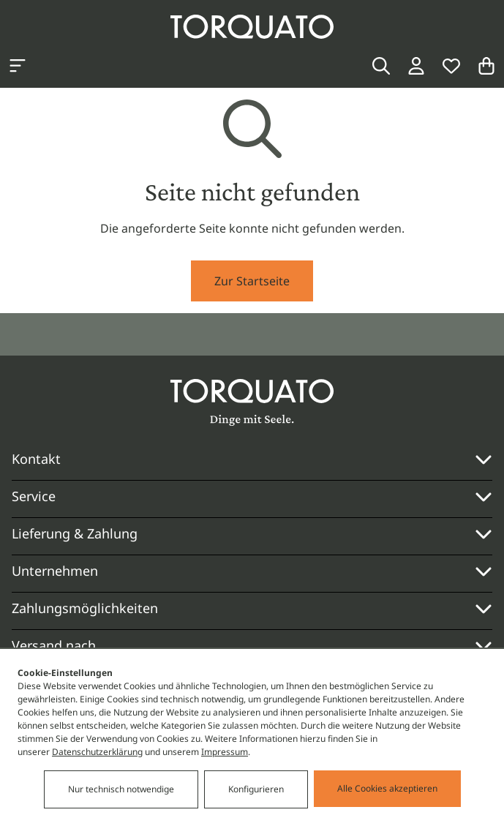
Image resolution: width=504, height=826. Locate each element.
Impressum (225, 752)
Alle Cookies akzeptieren (387, 789)
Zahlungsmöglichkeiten (252, 608)
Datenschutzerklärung (97, 752)
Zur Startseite (252, 281)
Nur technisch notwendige (121, 790)
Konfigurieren (256, 790)
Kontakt (36, 459)
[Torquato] (252, 27)
